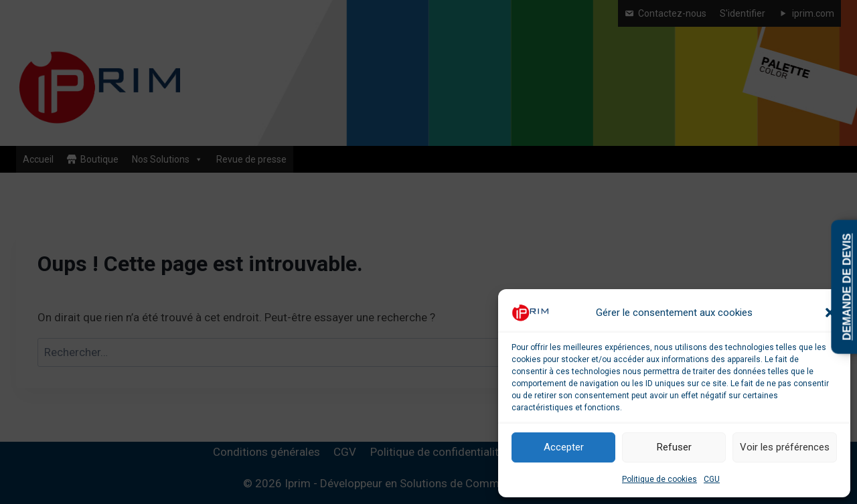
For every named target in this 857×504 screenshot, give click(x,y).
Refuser (674, 447)
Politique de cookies (659, 479)
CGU (712, 479)
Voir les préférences (785, 447)
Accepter (564, 447)
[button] (830, 313)
